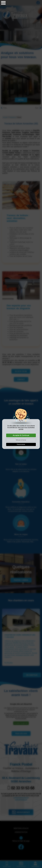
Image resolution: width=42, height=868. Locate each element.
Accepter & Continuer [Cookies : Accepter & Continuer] (21, 435)
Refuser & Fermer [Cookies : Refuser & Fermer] (21, 440)
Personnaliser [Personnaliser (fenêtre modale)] (21, 444)
